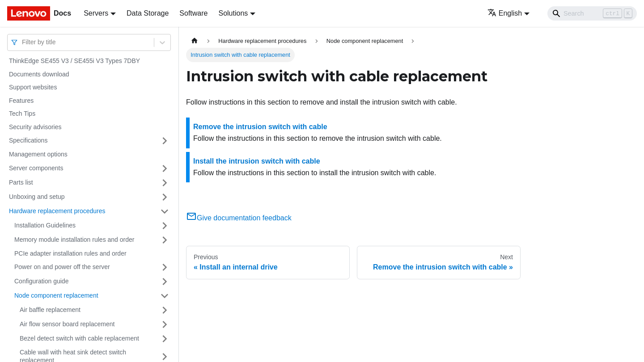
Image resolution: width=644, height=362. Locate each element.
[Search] (592, 13)
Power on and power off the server (62, 267)
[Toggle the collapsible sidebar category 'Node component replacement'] (165, 296)
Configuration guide (41, 281)
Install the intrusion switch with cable (257, 161)
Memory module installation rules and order (74, 240)
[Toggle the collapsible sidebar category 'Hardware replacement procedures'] (165, 211)
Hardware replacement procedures (57, 211)
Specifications (28, 140)
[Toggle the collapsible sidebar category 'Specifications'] (165, 141)
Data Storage (148, 13)
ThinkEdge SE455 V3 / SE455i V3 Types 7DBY (74, 61)
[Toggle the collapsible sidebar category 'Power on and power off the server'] (165, 267)
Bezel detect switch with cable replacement (79, 338)
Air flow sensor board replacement (67, 324)
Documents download (39, 74)
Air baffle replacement (50, 310)
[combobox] (23, 42)
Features (21, 101)
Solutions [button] (233, 13)
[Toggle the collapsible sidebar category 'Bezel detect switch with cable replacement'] (165, 339)
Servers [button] (96, 13)
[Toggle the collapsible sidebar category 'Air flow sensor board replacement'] (165, 324)
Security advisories (35, 127)
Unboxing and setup (37, 197)
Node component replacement (56, 295)
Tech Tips (22, 114)
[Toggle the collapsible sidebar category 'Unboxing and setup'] (165, 197)
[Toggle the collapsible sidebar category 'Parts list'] (165, 183)
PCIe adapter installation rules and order (70, 253)
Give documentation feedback (239, 218)
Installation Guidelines (45, 225)
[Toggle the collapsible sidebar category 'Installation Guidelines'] (165, 226)
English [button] (505, 13)
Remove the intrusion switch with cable (260, 127)
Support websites (33, 87)
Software (193, 13)
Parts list (21, 182)
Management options (38, 154)
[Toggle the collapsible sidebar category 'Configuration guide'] (165, 282)
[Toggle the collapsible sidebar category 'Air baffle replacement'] (165, 310)
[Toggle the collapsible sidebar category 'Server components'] (165, 168)
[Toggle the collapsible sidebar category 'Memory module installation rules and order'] (165, 240)
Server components (36, 168)
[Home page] (195, 41)
